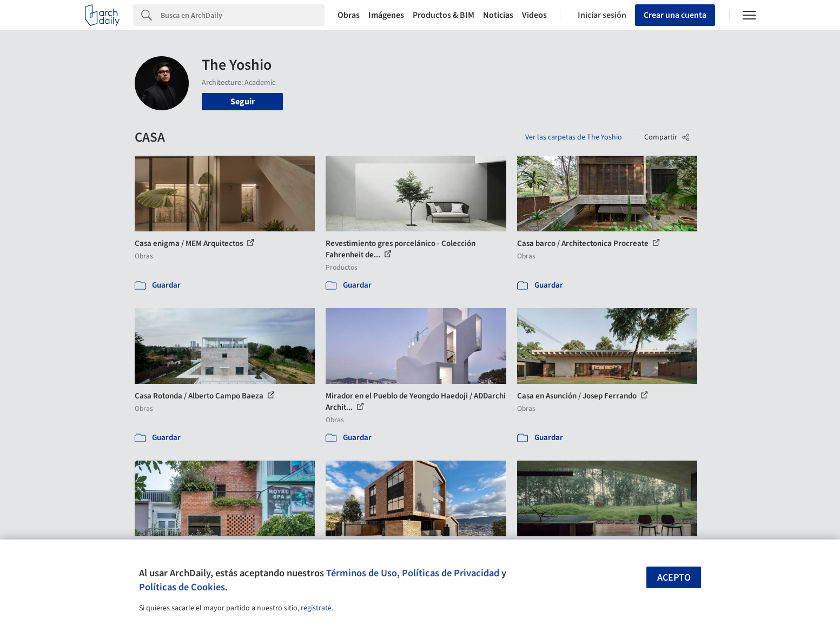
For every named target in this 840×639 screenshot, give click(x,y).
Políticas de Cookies (182, 587)
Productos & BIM (444, 15)
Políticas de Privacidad (451, 573)
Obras (349, 15)
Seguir (243, 102)
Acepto (674, 578)
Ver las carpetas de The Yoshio (574, 137)
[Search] (243, 15)
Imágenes (386, 15)
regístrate (316, 608)
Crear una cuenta (675, 15)
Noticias (498, 15)
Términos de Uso (362, 573)
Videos (534, 15)
